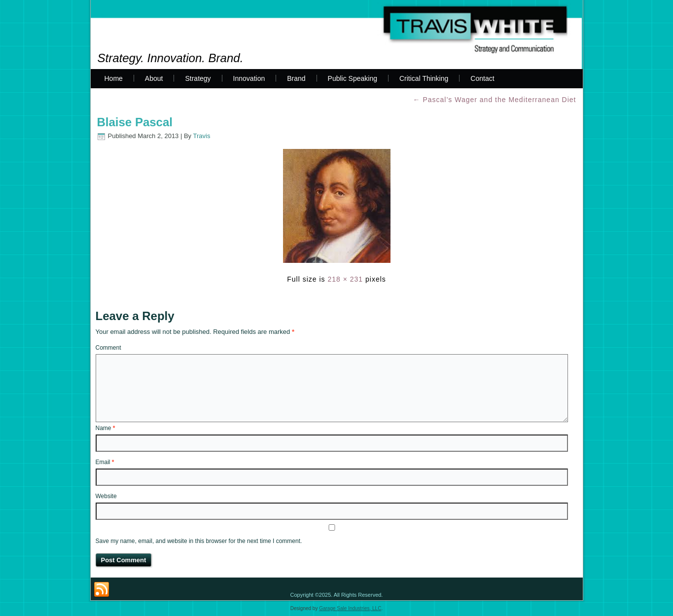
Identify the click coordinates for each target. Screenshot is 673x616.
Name (106, 428)
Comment (108, 348)
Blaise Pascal (135, 122)
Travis (202, 136)
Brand (296, 78)
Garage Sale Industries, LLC (350, 608)
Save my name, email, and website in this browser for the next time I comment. (199, 541)
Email (105, 462)
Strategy (198, 78)
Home (114, 78)
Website (106, 496)
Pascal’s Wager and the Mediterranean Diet (495, 100)
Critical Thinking (424, 78)
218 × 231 (345, 279)
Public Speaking (353, 78)
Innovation (249, 78)
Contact (482, 78)
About (154, 78)
